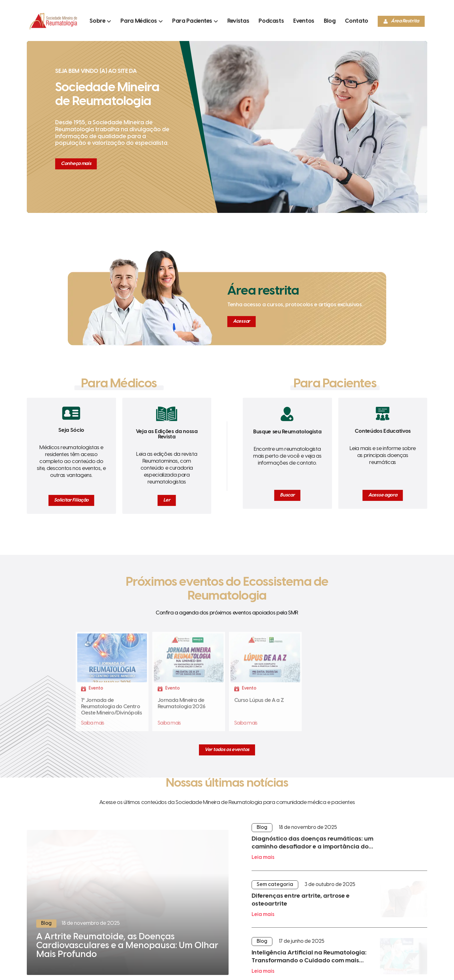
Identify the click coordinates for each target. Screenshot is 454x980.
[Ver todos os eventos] (227, 750)
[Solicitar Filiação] (71, 500)
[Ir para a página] (238, 21)
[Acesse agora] (383, 495)
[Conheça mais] (76, 164)
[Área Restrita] (401, 21)
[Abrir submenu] (100, 21)
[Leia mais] (339, 847)
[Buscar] (287, 495)
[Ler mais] (128, 902)
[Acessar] (242, 322)
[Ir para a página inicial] (53, 30)
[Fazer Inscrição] (112, 684)
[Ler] (167, 500)
